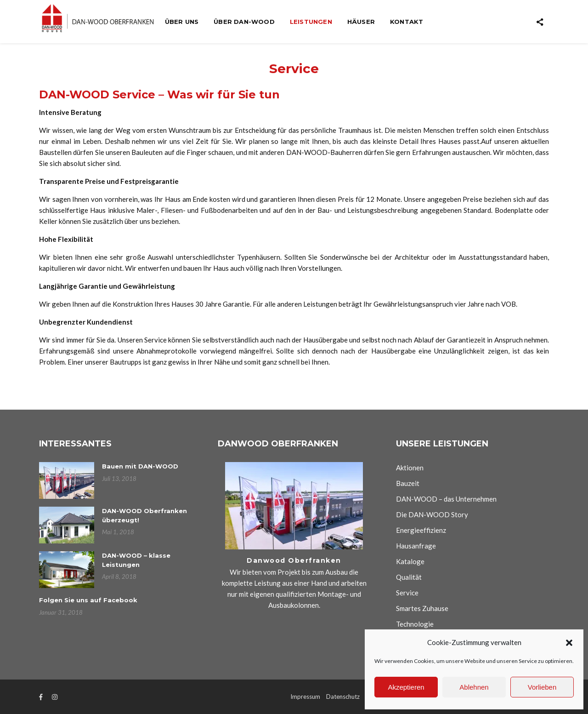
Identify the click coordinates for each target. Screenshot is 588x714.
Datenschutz (343, 697)
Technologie (415, 624)
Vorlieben (542, 687)
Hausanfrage (416, 546)
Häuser (361, 22)
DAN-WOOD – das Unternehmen (446, 499)
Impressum (305, 697)
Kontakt (407, 22)
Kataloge (410, 561)
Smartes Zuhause (422, 608)
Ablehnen (474, 687)
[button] (569, 642)
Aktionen (410, 468)
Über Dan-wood (244, 22)
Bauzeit (408, 483)
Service (407, 593)
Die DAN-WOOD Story (432, 514)
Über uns (182, 22)
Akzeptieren (406, 687)
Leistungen (311, 22)
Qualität (409, 577)
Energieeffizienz (421, 530)
